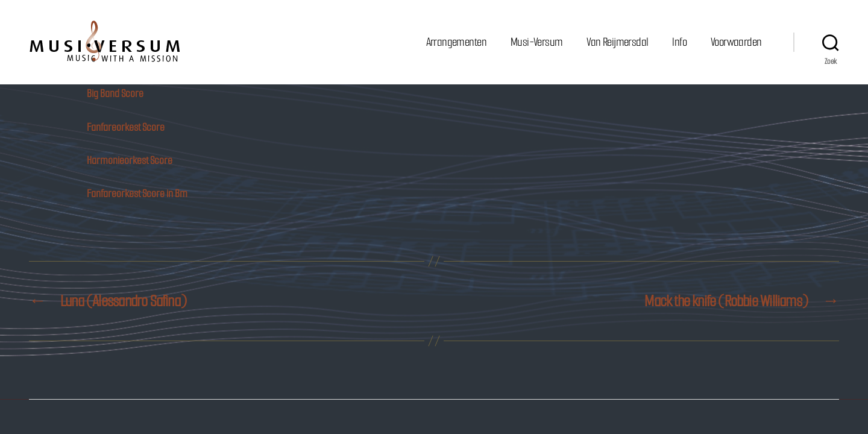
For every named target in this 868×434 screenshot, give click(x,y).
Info (679, 42)
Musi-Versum (536, 42)
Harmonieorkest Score (130, 160)
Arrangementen (456, 42)
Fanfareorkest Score (126, 127)
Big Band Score (115, 93)
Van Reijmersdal (617, 42)
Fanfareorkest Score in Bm (137, 193)
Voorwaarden (736, 42)
